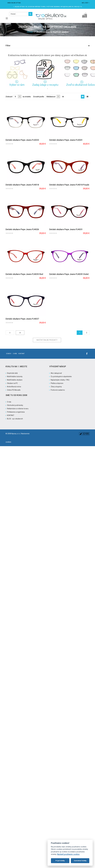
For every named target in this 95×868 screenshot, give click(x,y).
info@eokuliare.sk (67, 7)
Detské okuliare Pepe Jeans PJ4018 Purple (69, 185)
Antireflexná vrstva (14, 387)
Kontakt (22, 354)
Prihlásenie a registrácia (16, 412)
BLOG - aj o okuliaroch (15, 419)
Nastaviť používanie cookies (68, 854)
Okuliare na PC (12, 383)
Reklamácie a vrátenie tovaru (18, 409)
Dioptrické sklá (12, 373)
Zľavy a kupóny (56, 387)
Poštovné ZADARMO (53, 7)
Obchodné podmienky (15, 405)
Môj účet (86, 3)
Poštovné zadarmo (58, 390)
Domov (30, 32)
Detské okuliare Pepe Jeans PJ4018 (22, 185)
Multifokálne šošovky (15, 377)
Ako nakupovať (56, 373)
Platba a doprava (57, 383)
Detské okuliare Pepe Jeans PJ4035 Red (24, 274)
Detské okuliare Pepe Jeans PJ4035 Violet (69, 274)
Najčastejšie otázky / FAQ (60, 380)
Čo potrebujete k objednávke (61, 377)
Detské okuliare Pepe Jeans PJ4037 (22, 319)
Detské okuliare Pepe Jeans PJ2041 (66, 140)
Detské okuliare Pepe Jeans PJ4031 (66, 229)
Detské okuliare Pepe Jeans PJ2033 (22, 140)
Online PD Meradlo (14, 390)
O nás (15, 354)
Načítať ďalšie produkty (47, 340)
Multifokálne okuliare (15, 380)
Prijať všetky (60, 861)
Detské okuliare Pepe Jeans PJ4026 (22, 229)
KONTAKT (11, 415)
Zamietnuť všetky (80, 861)
